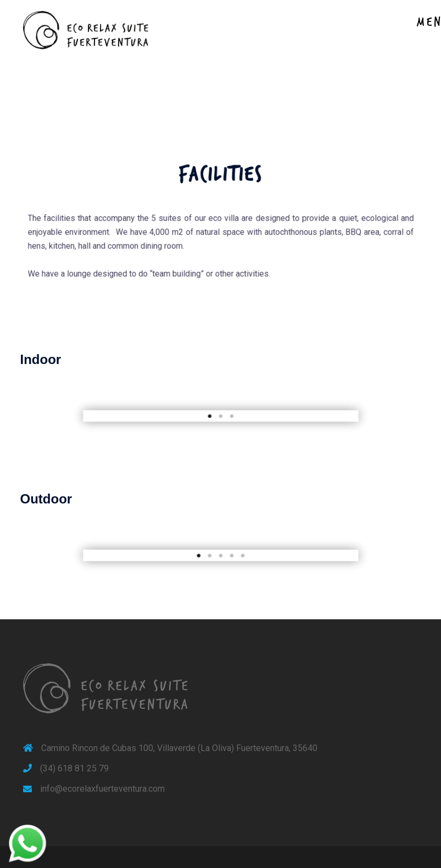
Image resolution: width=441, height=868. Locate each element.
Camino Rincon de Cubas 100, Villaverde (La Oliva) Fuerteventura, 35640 (179, 748)
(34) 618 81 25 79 (74, 768)
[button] (114, 416)
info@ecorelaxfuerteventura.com (102, 789)
